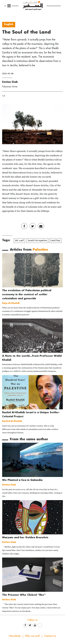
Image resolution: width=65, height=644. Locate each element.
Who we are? (32, 636)
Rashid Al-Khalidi (12, 421)
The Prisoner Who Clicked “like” (24, 595)
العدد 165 (19, 240)
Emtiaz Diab (10, 82)
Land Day (55, 240)
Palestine (40, 249)
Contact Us (50, 636)
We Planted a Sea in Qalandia (22, 480)
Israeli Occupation (37, 240)
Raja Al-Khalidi (11, 303)
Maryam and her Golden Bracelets (25, 537)
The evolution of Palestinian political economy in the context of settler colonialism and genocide (27, 294)
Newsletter (15, 636)
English (9, 24)
